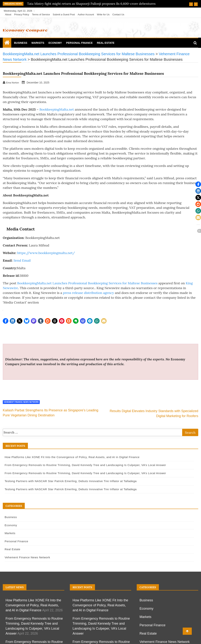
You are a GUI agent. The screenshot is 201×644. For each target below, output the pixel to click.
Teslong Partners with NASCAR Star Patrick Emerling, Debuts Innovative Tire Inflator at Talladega (69, 481)
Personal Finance (79, 43)
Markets (38, 43)
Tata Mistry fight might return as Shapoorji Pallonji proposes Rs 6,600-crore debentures (91, 4)
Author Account (86, 14)
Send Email (22, 260)
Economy (55, 43)
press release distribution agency (88, 293)
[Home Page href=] (7, 43)
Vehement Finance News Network (21, 402)
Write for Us (103, 14)
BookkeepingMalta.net (57, 109)
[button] (6, 321)
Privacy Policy (22, 14)
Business (21, 43)
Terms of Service (41, 14)
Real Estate (106, 43)
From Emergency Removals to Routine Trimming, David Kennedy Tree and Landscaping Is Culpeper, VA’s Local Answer (84, 465)
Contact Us (118, 14)
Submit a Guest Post (64, 14)
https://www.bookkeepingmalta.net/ (46, 253)
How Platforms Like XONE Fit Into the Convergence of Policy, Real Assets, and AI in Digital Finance (71, 457)
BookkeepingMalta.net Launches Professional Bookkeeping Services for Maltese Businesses (87, 283)
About (8, 14)
